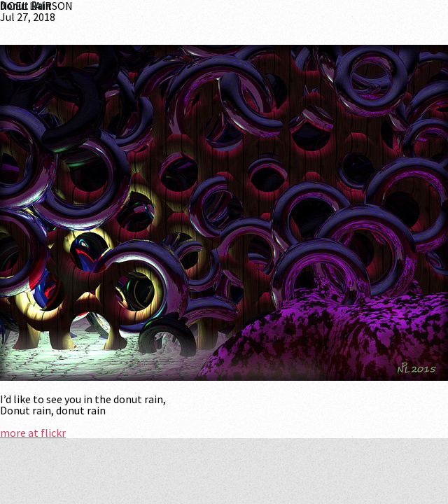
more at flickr (33, 433)
